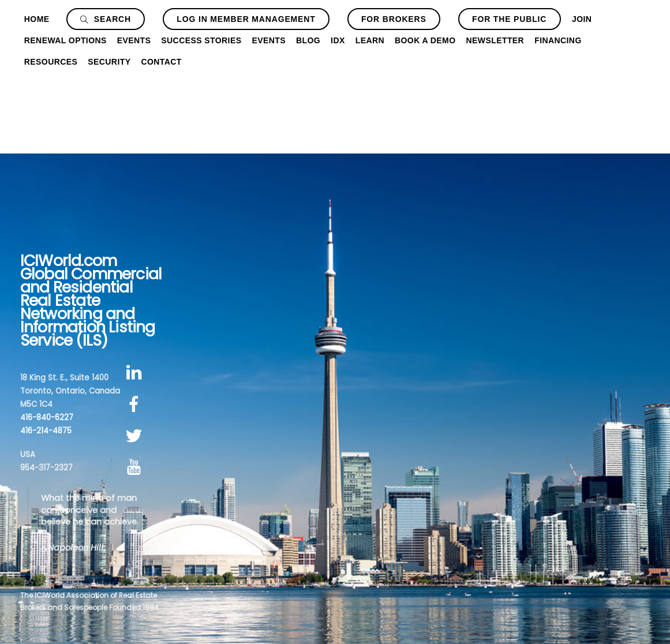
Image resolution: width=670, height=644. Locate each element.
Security (109, 62)
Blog (308, 40)
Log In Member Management (246, 19)
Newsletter (495, 40)
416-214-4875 (46, 431)
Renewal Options (65, 40)
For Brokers (394, 19)
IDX (338, 40)
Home (37, 19)
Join (582, 19)
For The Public (509, 19)
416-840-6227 (47, 418)
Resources (51, 62)
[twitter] (136, 436)
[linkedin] (136, 373)
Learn (370, 40)
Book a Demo (425, 40)
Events (134, 40)
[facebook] (136, 404)
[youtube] (136, 468)
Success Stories (201, 40)
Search (106, 19)
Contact (161, 62)
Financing (558, 40)
